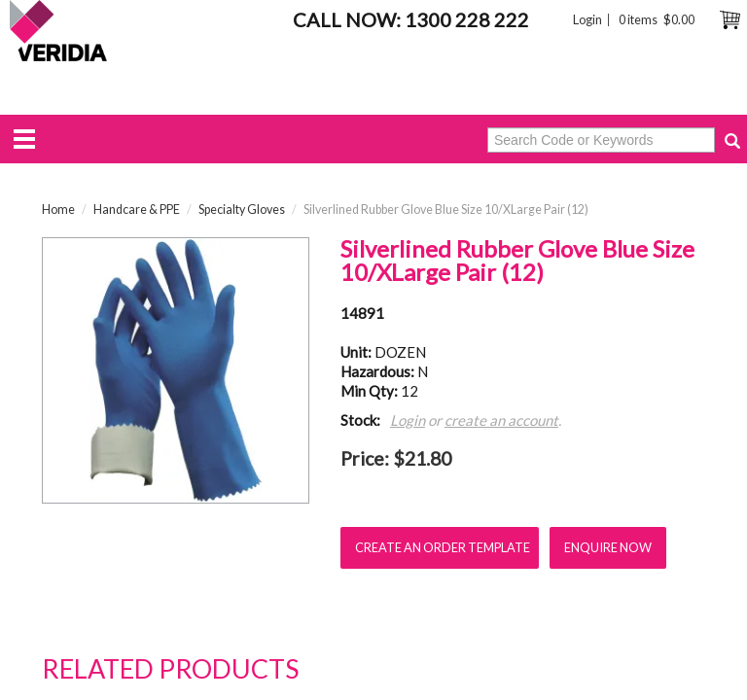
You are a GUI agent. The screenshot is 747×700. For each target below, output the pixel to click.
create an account (501, 420)
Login (587, 20)
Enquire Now (608, 547)
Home (58, 210)
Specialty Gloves (242, 210)
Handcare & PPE (137, 210)
